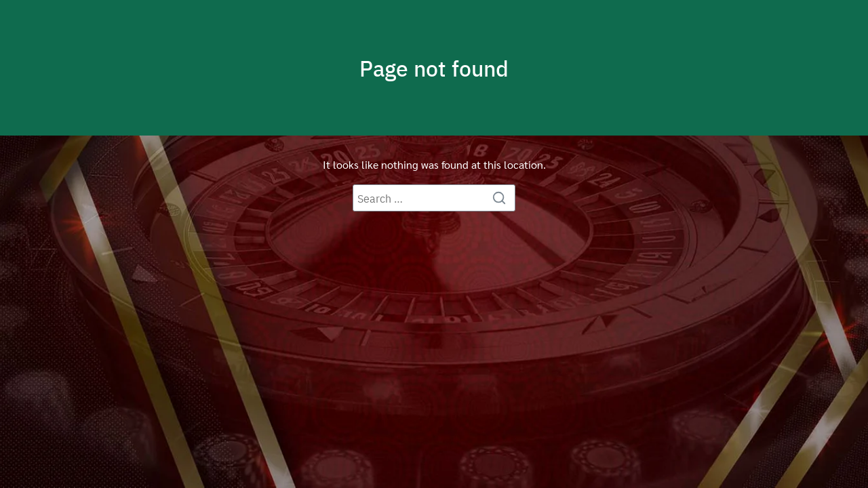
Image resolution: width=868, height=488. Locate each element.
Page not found (434, 68)
